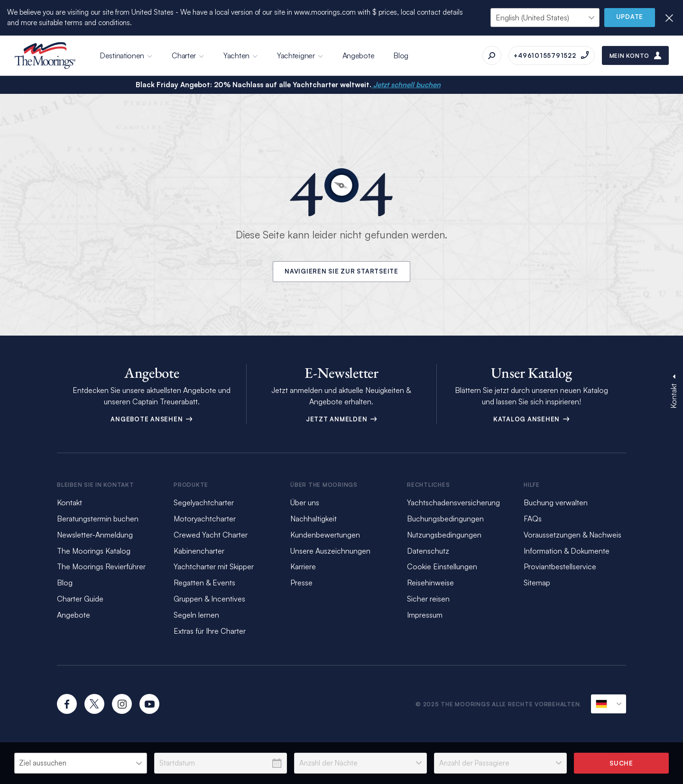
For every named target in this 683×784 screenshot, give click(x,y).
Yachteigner (296, 55)
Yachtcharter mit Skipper (214, 566)
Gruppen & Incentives (209, 599)
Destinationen (122, 55)
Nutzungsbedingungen (444, 535)
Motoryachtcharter (205, 519)
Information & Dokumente (567, 551)
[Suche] (492, 55)
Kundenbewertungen (325, 535)
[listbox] (81, 763)
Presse (301, 583)
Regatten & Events (204, 583)
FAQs (533, 519)
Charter (184, 55)
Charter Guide (80, 599)
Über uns (305, 502)
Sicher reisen (428, 599)
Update (630, 17)
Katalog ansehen (531, 419)
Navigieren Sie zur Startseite (341, 272)
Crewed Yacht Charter (211, 535)
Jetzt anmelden (341, 419)
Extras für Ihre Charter (210, 631)
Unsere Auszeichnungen (330, 551)
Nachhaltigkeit (314, 519)
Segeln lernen (196, 615)
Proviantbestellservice (560, 566)
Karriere (303, 566)
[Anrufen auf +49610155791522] (551, 55)
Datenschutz (428, 551)
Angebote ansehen (152, 419)
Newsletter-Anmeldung (95, 535)
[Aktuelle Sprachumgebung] (609, 704)
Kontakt (69, 502)
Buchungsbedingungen (445, 519)
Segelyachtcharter (204, 502)
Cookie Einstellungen (442, 566)
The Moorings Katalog (94, 551)
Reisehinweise (430, 583)
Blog (401, 55)
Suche (621, 763)
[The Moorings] (45, 55)
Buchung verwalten (556, 502)
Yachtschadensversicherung (453, 502)
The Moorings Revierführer (101, 566)
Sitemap (537, 583)
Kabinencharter (199, 551)
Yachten (236, 55)
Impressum (425, 615)
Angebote (359, 55)
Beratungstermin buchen (98, 519)
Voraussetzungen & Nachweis (572, 535)
